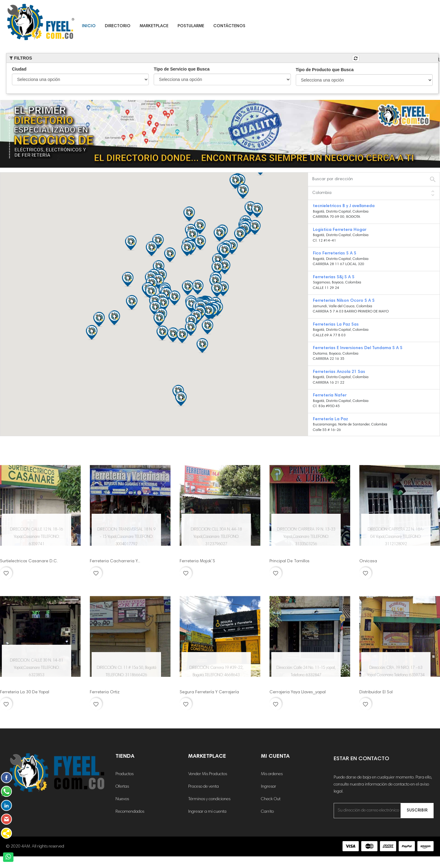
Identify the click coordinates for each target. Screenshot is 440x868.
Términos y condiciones (209, 799)
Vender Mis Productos (208, 774)
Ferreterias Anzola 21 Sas (339, 372)
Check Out (271, 799)
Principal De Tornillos (290, 561)
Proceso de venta (204, 787)
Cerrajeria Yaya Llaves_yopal (298, 692)
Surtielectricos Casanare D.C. (29, 561)
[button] (200, 243)
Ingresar (269, 787)
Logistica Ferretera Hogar (340, 230)
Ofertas (122, 787)
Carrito (267, 812)
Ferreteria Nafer (330, 396)
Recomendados (130, 812)
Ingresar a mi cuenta (207, 812)
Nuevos (122, 799)
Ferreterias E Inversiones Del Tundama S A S (358, 348)
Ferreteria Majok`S (197, 561)
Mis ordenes (272, 774)
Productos (125, 774)
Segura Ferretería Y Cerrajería (209, 692)
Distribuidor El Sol (376, 692)
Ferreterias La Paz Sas (336, 325)
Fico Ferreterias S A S (335, 253)
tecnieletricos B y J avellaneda (344, 206)
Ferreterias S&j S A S (334, 277)
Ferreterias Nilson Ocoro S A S (344, 301)
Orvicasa (368, 561)
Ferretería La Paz (330, 419)
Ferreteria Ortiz (105, 692)
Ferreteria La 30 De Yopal (25, 692)
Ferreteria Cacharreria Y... (115, 561)
